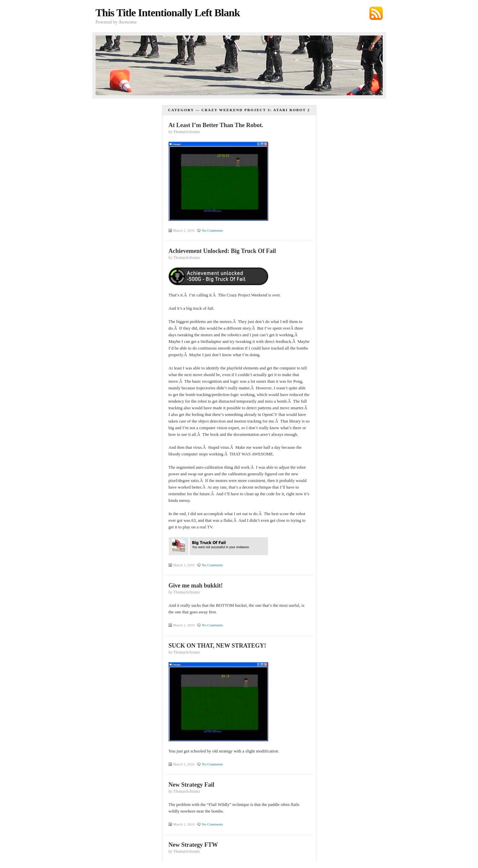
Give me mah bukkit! (196, 586)
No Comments (212, 230)
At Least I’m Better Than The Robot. (216, 125)
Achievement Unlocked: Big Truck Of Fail (222, 251)
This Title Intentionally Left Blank (168, 13)
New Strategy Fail (192, 785)
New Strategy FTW (193, 845)
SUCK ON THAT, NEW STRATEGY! (217, 646)
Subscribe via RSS (376, 13)
